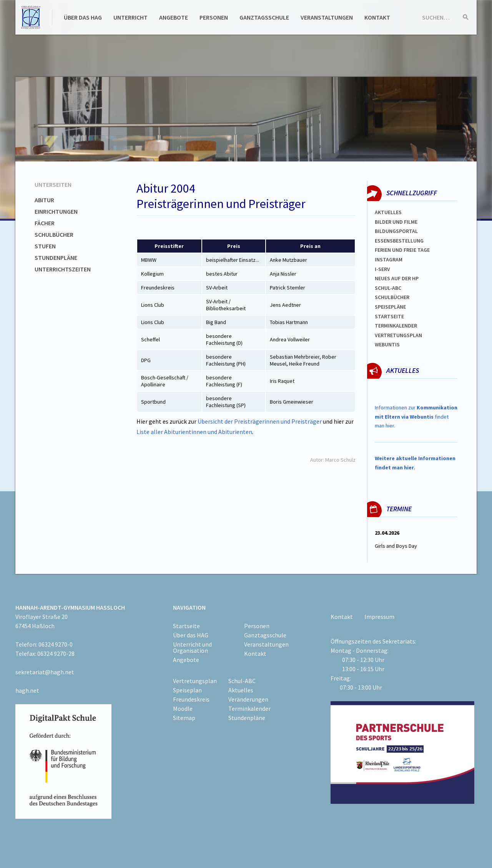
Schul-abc (388, 288)
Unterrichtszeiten (63, 269)
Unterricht (130, 17)
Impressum (379, 617)
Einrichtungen (56, 211)
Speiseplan (187, 690)
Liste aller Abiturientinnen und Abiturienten (194, 432)
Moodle (183, 708)
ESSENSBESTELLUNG (399, 241)
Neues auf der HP (397, 278)
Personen (214, 17)
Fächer (45, 223)
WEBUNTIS (387, 344)
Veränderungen (248, 699)
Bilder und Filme (396, 222)
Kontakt (377, 17)
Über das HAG (83, 17)
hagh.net (27, 690)
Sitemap (184, 718)
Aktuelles (388, 212)
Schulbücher (54, 234)
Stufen (45, 246)
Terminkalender (396, 326)
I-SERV (382, 269)
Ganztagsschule (264, 17)
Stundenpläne (56, 258)
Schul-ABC (242, 681)
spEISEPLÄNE (390, 307)
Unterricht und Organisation (192, 647)
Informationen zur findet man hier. (416, 417)
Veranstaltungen (327, 17)
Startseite (389, 316)
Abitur (44, 200)
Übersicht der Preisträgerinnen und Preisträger (260, 421)
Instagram (389, 259)
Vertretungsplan (398, 335)
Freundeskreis (191, 699)
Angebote (174, 17)
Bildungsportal (396, 231)
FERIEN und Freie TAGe (402, 250)
